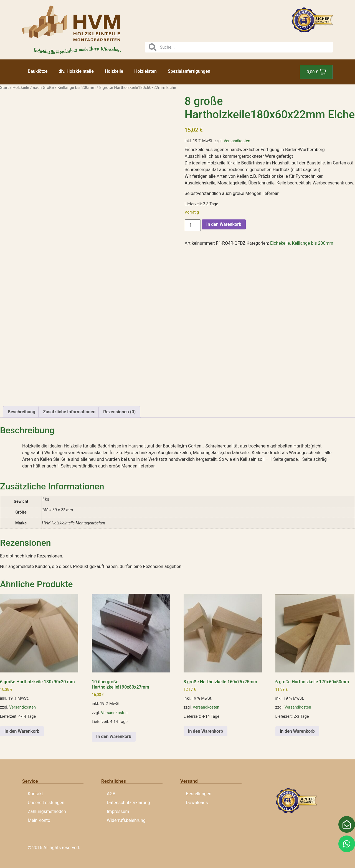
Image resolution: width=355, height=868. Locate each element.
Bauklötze (38, 71)
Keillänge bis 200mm (76, 87)
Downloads (197, 803)
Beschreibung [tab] (21, 412)
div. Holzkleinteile (76, 71)
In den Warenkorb (224, 224)
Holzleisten (145, 71)
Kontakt (35, 794)
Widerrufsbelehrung (126, 820)
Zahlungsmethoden (47, 811)
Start (4, 87)
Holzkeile (114, 71)
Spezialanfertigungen (189, 71)
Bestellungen (199, 794)
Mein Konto (39, 820)
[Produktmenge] (193, 225)
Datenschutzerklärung (128, 803)
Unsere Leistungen (46, 803)
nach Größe (43, 87)
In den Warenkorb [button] (22, 731)
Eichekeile (280, 243)
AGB (111, 794)
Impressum (118, 811)
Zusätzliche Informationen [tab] (69, 412)
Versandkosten (237, 141)
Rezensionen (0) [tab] (119, 412)
